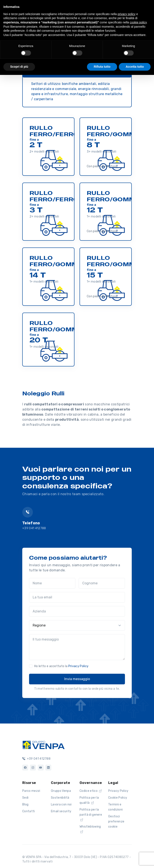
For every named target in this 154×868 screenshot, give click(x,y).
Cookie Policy (118, 798)
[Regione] (77, 625)
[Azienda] (77, 611)
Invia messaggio (77, 679)
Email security (61, 811)
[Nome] (52, 583)
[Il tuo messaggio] (77, 647)
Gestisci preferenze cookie (116, 822)
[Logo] (43, 745)
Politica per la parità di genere (91, 815)
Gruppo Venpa (61, 791)
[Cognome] (102, 583)
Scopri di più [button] (19, 67)
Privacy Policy (78, 666)
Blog (25, 804)
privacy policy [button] (127, 14)
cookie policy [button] (138, 22)
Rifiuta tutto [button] (102, 67)
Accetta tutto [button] (135, 67)
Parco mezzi (31, 791)
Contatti (29, 811)
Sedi (25, 798)
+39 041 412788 (34, 528)
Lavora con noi (61, 804)
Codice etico (91, 791)
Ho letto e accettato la (61, 666)
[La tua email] (77, 597)
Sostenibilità (60, 798)
